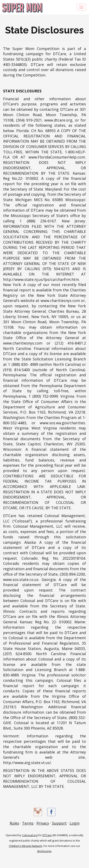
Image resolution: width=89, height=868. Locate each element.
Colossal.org (30, 835)
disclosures (44, 851)
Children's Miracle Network (26, 846)
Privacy (43, 823)
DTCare (47, 835)
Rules (14, 823)
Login (75, 823)
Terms (28, 823)
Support (59, 823)
